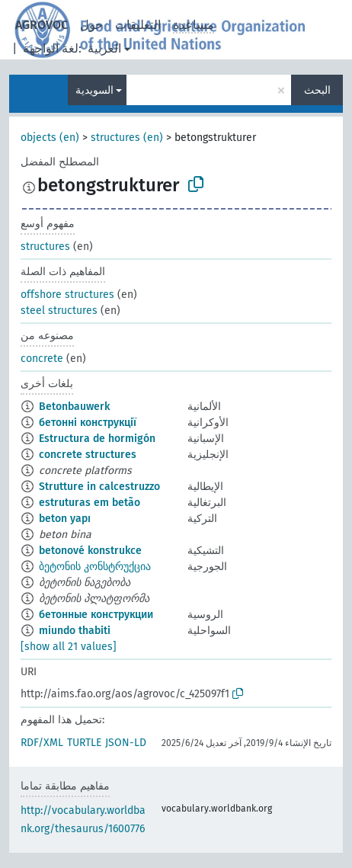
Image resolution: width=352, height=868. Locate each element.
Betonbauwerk (74, 407)
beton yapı (65, 519)
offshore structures (67, 295)
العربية (104, 48)
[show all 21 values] (69, 647)
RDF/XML (42, 743)
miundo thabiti (75, 631)
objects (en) (50, 138)
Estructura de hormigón (97, 439)
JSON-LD (126, 743)
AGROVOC (42, 25)
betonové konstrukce (90, 551)
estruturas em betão (90, 503)
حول (91, 25)
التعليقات (138, 25)
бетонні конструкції (88, 423)
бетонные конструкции (96, 615)
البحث (317, 90)
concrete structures (88, 455)
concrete (42, 359)
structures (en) (127, 138)
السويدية (94, 90)
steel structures (59, 311)
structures (45, 247)
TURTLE (84, 743)
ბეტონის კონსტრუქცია (95, 567)
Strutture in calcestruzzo (99, 487)
